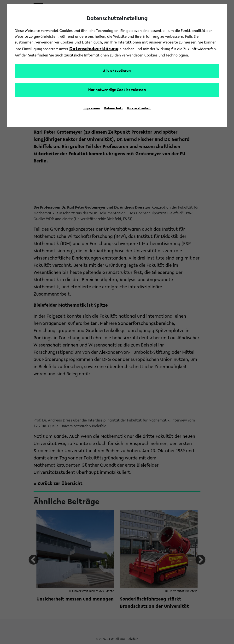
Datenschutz (113, 109)
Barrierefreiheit (139, 109)
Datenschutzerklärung (94, 49)
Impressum (92, 109)
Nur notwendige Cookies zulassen (117, 90)
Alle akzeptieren (117, 71)
